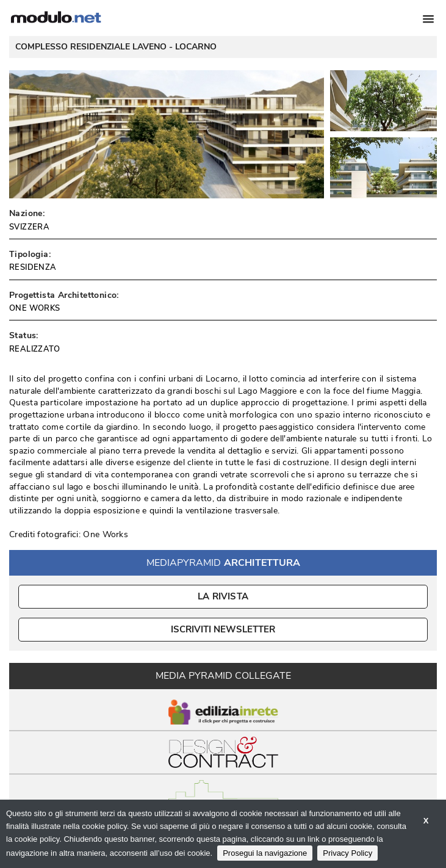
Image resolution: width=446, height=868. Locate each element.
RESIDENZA (33, 267)
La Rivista (223, 596)
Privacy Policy (347, 853)
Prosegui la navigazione (265, 853)
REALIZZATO (34, 349)
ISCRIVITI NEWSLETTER (223, 629)
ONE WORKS (35, 308)
